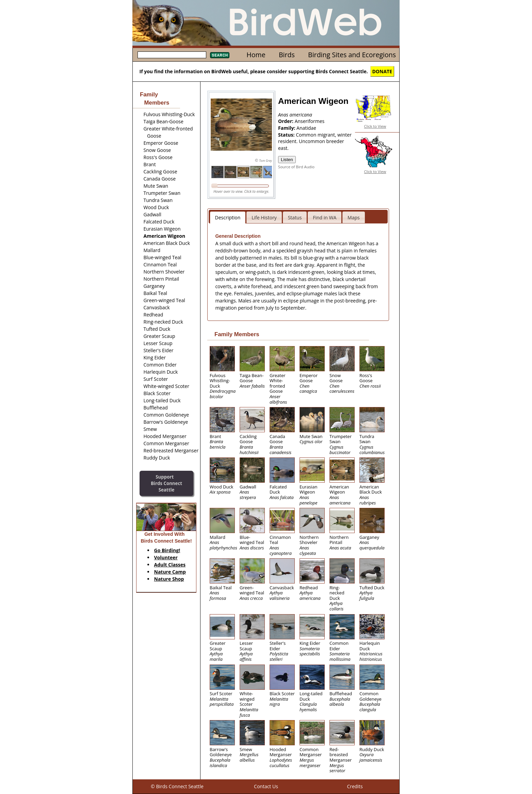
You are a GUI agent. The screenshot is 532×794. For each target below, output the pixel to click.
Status (295, 217)
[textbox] (172, 55)
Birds (287, 55)
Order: (286, 121)
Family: (287, 128)
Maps (354, 217)
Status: (287, 135)
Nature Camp (170, 572)
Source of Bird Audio (296, 167)
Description (228, 217)
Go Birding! (167, 550)
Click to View (375, 126)
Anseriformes (310, 121)
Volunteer (166, 557)
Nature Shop (169, 579)
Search (220, 55)
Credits (355, 786)
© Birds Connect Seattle (177, 786)
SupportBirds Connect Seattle (166, 483)
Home (256, 55)
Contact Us (266, 786)
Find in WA (325, 217)
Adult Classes (170, 565)
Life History (264, 217)
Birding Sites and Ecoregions (352, 55)
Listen (287, 160)
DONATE (382, 71)
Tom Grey (265, 161)
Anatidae (306, 128)
